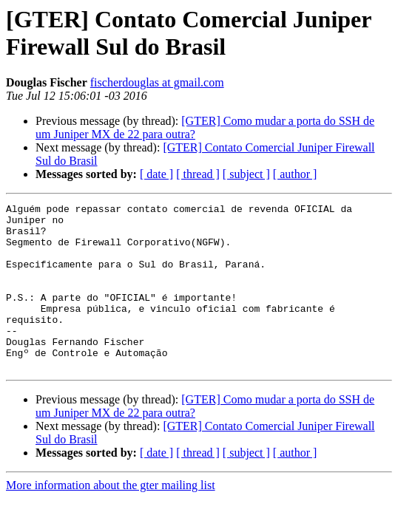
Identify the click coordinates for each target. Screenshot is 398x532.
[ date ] (156, 174)
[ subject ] (246, 174)
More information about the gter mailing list (111, 518)
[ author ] (295, 174)
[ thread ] (198, 174)
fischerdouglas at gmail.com (157, 82)
